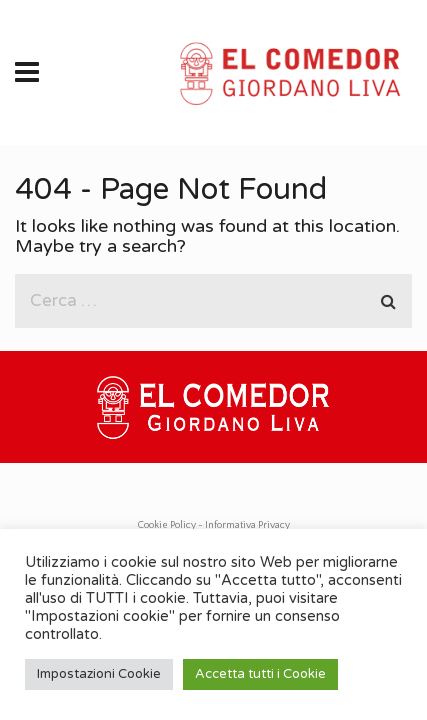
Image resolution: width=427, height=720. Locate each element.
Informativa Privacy (247, 525)
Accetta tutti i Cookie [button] (260, 674)
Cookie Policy (167, 525)
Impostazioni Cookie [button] (99, 674)
